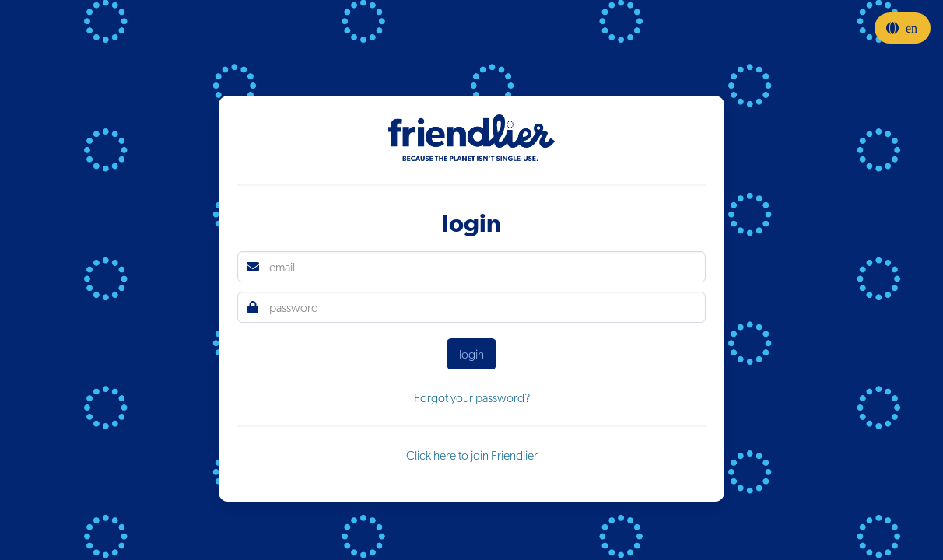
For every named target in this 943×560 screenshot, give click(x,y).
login (471, 354)
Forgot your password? (472, 397)
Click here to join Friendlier (472, 455)
